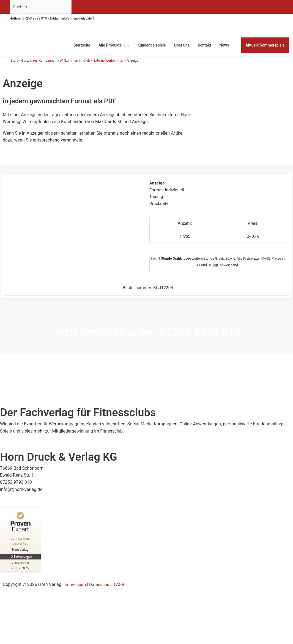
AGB (122, 588)
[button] (99, 19)
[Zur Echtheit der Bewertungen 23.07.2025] (21, 569)
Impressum (76, 588)
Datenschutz (102, 588)
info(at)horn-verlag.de (80, 19)
